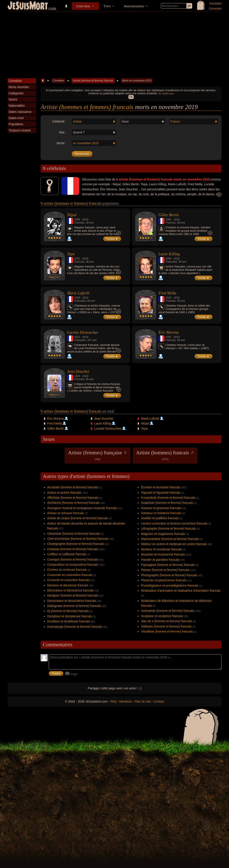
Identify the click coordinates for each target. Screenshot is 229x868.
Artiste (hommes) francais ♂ (165, 455)
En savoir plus (166, 93)
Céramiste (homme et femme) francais (74, 534)
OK (131, 97)
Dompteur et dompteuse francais (70, 616)
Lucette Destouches (83, 332)
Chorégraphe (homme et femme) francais (76, 544)
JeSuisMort (28, 6)
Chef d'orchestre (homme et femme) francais (78, 539)
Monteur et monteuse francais (161, 549)
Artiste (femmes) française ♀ (98, 455)
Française (171, 262)
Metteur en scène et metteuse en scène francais (174, 544)
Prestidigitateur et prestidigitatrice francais (170, 586)
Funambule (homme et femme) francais (168, 498)
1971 (77, 259)
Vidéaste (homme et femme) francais (166, 626)
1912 (77, 337)
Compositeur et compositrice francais (73, 565)
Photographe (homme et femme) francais (169, 575)
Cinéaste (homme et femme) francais (73, 549)
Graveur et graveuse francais (161, 508)
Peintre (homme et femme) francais (165, 570)
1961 (168, 220)
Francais (79, 223)
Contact (159, 701)
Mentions (125, 701)
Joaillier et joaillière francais (160, 518)
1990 (77, 220)
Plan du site (143, 701)
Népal (72, 215)
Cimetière (83, 6)
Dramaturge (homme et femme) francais (75, 627)
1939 (77, 298)
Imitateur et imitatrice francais (161, 513)
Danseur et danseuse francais (68, 585)
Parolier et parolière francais (160, 560)
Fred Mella (167, 293)
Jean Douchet (78, 371)
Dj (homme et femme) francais (68, 611)
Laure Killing (169, 254)
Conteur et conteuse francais (67, 570)
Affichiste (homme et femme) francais (73, 498)
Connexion (215, 9)
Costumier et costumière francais (70, 575)
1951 (168, 337)
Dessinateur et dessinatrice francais (72, 601)
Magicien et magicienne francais (163, 534)
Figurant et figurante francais (161, 493)
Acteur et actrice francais (64, 493)
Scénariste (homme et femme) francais (168, 611)
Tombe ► (112, 239)
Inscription (215, 4)
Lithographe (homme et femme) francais (168, 529)
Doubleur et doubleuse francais (69, 621)
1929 (77, 376)
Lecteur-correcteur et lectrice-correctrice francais (174, 523)
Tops (107, 6)
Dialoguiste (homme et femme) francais (74, 606)
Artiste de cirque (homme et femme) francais (78, 518)
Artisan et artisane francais (66, 513)
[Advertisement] (114, 45)
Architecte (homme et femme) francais (73, 503)
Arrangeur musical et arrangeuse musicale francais (82, 508)
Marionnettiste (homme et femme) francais (170, 539)
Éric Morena (169, 332)
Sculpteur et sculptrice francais (162, 616)
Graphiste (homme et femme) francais (167, 503)
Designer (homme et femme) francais (73, 595)
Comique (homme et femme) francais (73, 559)
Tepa (71, 254)
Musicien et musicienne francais (163, 554)
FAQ (113, 701)
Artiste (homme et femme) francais (93, 81)
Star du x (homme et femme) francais (166, 621)
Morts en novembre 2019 (137, 81)
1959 (168, 259)
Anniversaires (134, 6)
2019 (85, 220)
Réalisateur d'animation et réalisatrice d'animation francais (181, 591)
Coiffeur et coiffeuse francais (67, 554)
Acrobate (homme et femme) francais (73, 487)
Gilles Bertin (169, 215)
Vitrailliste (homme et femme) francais (167, 631)
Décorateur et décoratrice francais (70, 590)
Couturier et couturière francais (68, 580)
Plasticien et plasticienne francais (164, 580)
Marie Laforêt (78, 293)
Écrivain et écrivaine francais (161, 487)
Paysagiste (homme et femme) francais (168, 565)
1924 (168, 298)
